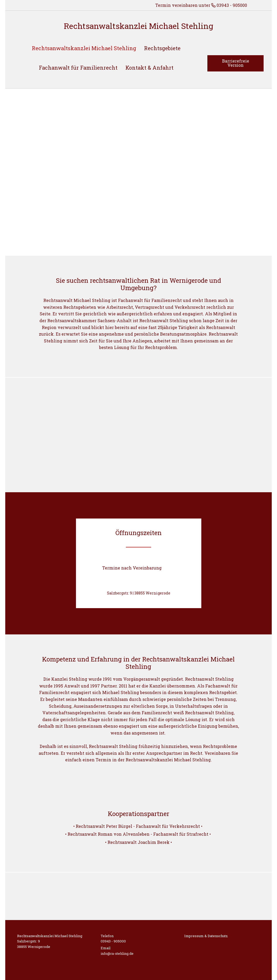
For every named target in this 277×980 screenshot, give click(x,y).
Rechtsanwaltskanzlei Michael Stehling (138, 26)
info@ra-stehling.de (117, 953)
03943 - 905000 (113, 941)
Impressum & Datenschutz (206, 936)
